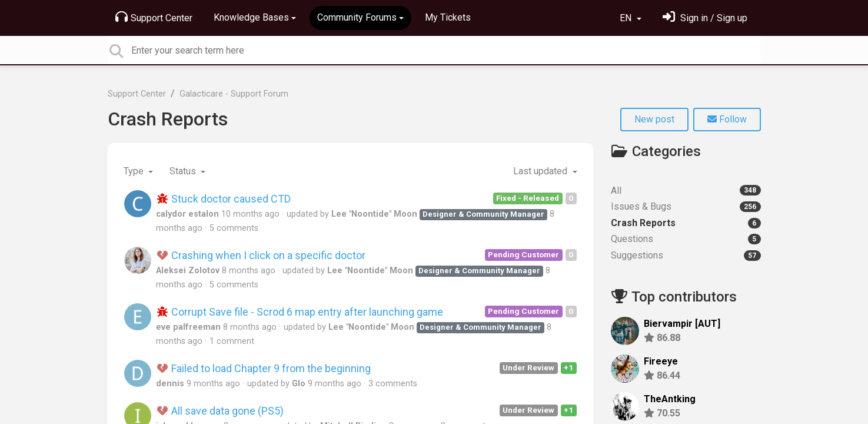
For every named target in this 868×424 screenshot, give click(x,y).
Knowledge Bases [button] (251, 17)
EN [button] (627, 18)
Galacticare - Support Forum (234, 94)
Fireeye (661, 361)
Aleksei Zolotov (188, 271)
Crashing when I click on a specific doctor (261, 255)
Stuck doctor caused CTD (224, 199)
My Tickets (448, 17)
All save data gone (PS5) (220, 411)
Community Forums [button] (357, 17)
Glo (299, 384)
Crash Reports (168, 119)
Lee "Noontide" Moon (374, 214)
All (686, 191)
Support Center (154, 17)
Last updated (541, 171)
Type (135, 171)
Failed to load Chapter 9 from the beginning (264, 368)
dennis (170, 384)
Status (184, 171)
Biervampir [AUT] (682, 324)
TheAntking (670, 399)
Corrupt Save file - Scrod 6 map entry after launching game (300, 312)
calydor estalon (187, 214)
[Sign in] (705, 18)
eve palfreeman (188, 327)
